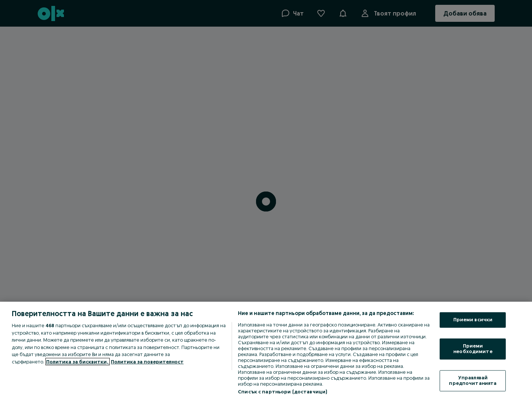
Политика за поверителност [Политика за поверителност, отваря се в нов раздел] (147, 362)
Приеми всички (473, 320)
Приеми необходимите (473, 349)
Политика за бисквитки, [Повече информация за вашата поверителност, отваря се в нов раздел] (78, 362)
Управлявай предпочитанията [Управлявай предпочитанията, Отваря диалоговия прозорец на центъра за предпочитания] (473, 380)
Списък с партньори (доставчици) (282, 392)
